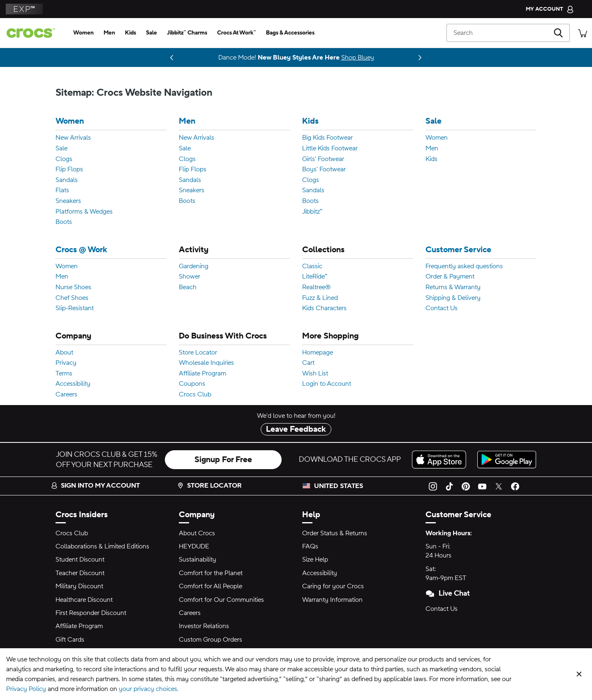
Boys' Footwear (324, 170)
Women (70, 121)
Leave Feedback (296, 429)
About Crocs (197, 533)
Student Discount (80, 560)
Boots (64, 222)
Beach (188, 288)
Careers (66, 395)
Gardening (194, 267)
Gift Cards (70, 640)
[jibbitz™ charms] (187, 33)
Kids (310, 121)
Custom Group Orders (210, 640)
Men (187, 121)
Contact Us (442, 309)
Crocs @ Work (81, 250)
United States (339, 486)
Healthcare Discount (84, 600)
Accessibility (73, 384)
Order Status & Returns (335, 533)
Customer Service (458, 250)
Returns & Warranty (453, 288)
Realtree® (316, 288)
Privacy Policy (26, 689)
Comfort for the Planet (211, 573)
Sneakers (68, 201)
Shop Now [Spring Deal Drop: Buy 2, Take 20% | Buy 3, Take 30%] (164, 58)
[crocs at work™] (237, 33)
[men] (109, 33)
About (64, 353)
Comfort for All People (210, 586)
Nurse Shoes (73, 288)
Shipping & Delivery (453, 298)
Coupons (192, 384)
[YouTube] (482, 486)
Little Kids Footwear (330, 149)
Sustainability (198, 560)
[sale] (151, 33)
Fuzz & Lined (320, 298)
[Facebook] (515, 486)
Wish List (315, 374)
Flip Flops (69, 170)
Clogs (64, 159)
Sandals (67, 180)
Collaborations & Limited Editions (102, 546)
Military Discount (79, 586)
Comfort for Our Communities (221, 600)
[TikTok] (449, 486)
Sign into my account (95, 486)
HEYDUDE (194, 546)
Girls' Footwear (323, 159)
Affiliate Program (202, 374)
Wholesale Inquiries (206, 363)
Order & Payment (450, 277)
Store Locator (198, 353)
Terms (64, 374)
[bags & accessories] (290, 33)
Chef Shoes (72, 298)
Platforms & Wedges (84, 212)
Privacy (66, 363)
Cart (308, 363)
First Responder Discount (91, 613)
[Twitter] (499, 486)
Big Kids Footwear (327, 138)
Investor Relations (204, 626)
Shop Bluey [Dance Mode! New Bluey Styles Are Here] (358, 58)
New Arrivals (73, 138)
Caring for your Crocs (333, 586)
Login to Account (327, 384)
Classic (312, 267)
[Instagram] (433, 486)
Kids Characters (324, 309)
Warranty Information (332, 600)
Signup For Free (223, 460)
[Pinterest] (466, 486)
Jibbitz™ (312, 212)
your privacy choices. (149, 689)
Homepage (318, 353)
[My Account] (550, 9)
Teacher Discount (80, 573)
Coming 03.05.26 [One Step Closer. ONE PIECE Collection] (148, 58)
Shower (190, 277)
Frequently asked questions (464, 267)
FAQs (310, 546)
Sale (61, 149)
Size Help (315, 560)
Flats (62, 191)
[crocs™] (34, 33)
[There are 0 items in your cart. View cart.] (583, 33)
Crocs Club (195, 395)
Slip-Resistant (75, 309)
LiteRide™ (315, 277)
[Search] (508, 33)
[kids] (131, 33)
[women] (83, 33)
